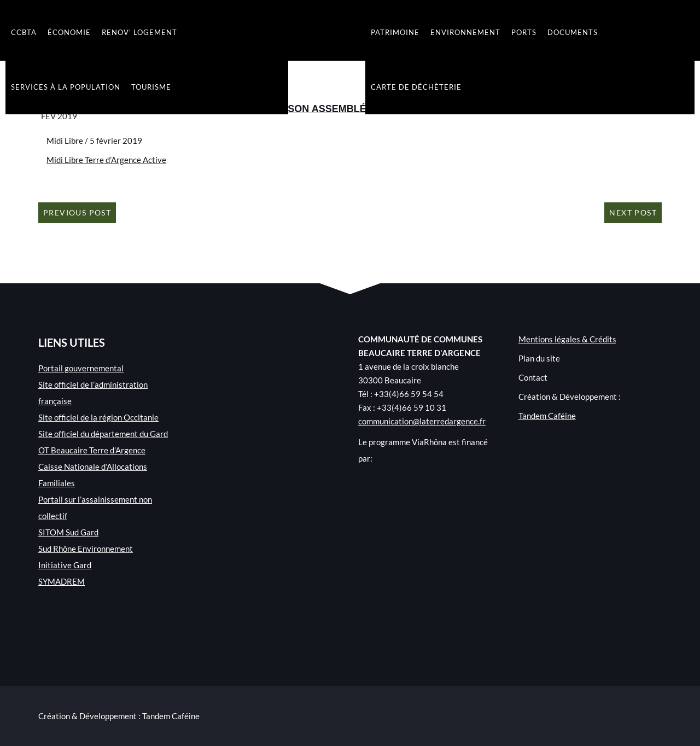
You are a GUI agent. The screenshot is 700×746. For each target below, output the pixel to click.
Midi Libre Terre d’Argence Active (106, 160)
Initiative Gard (65, 565)
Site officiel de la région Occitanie (98, 417)
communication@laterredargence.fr (422, 421)
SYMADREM (62, 581)
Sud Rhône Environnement (86, 549)
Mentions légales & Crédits (567, 339)
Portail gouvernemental (81, 368)
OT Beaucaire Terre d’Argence (92, 450)
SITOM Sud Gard (68, 532)
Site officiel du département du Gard (103, 434)
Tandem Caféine (547, 416)
